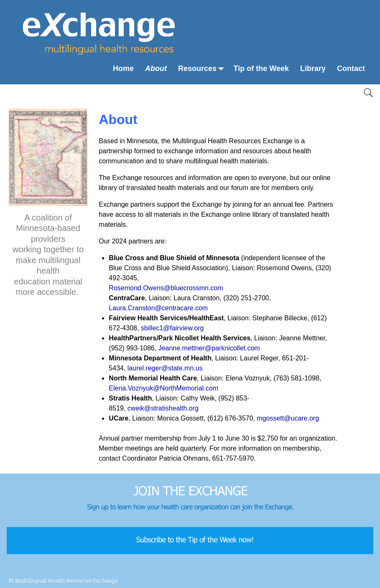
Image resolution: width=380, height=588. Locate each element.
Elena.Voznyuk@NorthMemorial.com (163, 388)
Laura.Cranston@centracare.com (158, 308)
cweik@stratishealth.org (163, 408)
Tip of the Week (261, 68)
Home (123, 68)
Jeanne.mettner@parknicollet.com (209, 348)
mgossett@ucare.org (288, 418)
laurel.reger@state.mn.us (165, 368)
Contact (351, 68)
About (156, 68)
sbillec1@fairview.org (172, 328)
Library (313, 68)
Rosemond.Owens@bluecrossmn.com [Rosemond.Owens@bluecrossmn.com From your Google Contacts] (166, 288)
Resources (203, 68)
